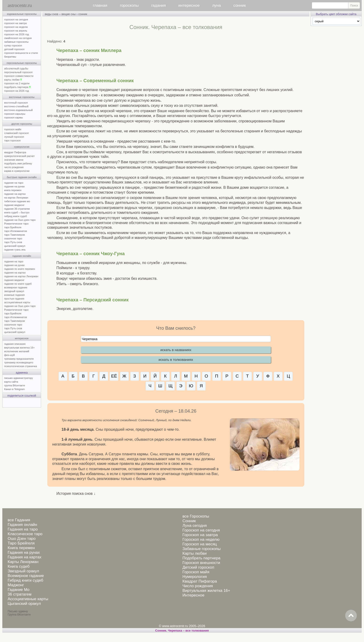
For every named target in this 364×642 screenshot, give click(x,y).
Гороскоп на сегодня (201, 530)
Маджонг (16, 585)
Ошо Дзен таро (22, 539)
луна (216, 5)
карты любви (13, 80)
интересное (189, 5)
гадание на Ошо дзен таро (20, 220)
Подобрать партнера (201, 558)
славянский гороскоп (16, 133)
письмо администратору (19, 378)
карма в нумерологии (17, 171)
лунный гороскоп (14, 137)
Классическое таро (25, 534)
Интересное (193, 595)
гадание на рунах (14, 186)
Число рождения (198, 586)
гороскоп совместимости (19, 76)
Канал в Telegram (14, 389)
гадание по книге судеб (18, 284)
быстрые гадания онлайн (22, 177)
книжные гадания (14, 295)
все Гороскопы (196, 516)
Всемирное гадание (26, 576)
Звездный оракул (23, 571)
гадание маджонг (14, 205)
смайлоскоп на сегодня (18, 38)
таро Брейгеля (13, 227)
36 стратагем (19, 594)
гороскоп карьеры (15, 114)
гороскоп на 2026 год (17, 34)
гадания (159, 5)
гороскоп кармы (13, 117)
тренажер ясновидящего (19, 362)
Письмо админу (18, 611)
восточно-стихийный (16, 106)
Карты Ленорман (23, 562)
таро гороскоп (12, 140)
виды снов (52, 14)
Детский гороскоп (198, 567)
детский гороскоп (14, 49)
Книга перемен (21, 548)
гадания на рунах (14, 265)
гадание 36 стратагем (17, 209)
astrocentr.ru (20, 5)
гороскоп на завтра (15, 23)
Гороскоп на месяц (200, 544)
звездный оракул (14, 291)
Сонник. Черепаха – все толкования (182, 631)
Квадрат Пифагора (200, 581)
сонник (240, 5)
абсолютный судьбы (16, 68)
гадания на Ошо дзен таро (20, 306)
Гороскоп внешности (201, 563)
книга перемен (13, 190)
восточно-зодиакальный (18, 110)
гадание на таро (14, 183)
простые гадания (14, 299)
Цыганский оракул (24, 604)
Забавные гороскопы (202, 549)
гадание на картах (15, 194)
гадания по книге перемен (20, 269)
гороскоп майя (13, 129)
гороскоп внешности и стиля (21, 53)
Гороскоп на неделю (201, 539)
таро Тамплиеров (15, 235)
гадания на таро (14, 261)
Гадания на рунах (24, 552)
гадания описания (15, 344)
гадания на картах (15, 273)
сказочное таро (13, 238)
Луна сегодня (195, 526)
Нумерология (195, 577)
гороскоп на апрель (16, 31)
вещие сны (69, 14)
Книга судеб (19, 566)
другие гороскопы (22, 124)
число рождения (14, 167)
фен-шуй (9, 355)
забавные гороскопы (16, 42)
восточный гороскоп (16, 103)
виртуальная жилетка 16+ (19, 348)
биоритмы (10, 57)
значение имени (14, 160)
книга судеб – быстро (17, 212)
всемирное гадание (16, 287)
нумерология (22, 147)
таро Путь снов (13, 242)
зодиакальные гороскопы (22, 14)
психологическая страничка (21, 366)
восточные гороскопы (22, 97)
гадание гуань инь (15, 250)
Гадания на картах (24, 557)
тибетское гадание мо (17, 201)
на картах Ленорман (16, 198)
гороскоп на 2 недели (17, 83)
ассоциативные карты (17, 302)
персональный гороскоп (18, 72)
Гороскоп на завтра (200, 535)
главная (100, 5)
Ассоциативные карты (28, 599)
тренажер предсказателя (19, 359)
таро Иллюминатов (16, 231)
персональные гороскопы (22, 63)
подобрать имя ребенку (18, 163)
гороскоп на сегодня (16, 20)
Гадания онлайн (22, 525)
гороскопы (129, 5)
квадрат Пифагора (15, 152)
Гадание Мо (19, 590)
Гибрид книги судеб (25, 580)
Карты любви (195, 553)
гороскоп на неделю (16, 27)
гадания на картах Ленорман (22, 276)
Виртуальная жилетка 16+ (206, 591)
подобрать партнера (17, 87)
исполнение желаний (17, 351)
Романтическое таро (16, 224)
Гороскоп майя (196, 572)
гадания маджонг (14, 280)
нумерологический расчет (19, 156)
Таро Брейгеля (21, 543)
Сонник (189, 521)
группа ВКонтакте (15, 385)
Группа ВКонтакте (19, 615)
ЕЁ (114, 376)
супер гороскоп (13, 46)
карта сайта (11, 382)
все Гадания (19, 520)
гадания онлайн (22, 256)
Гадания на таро (23, 529)
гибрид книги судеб (16, 216)
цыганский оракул (15, 246)
